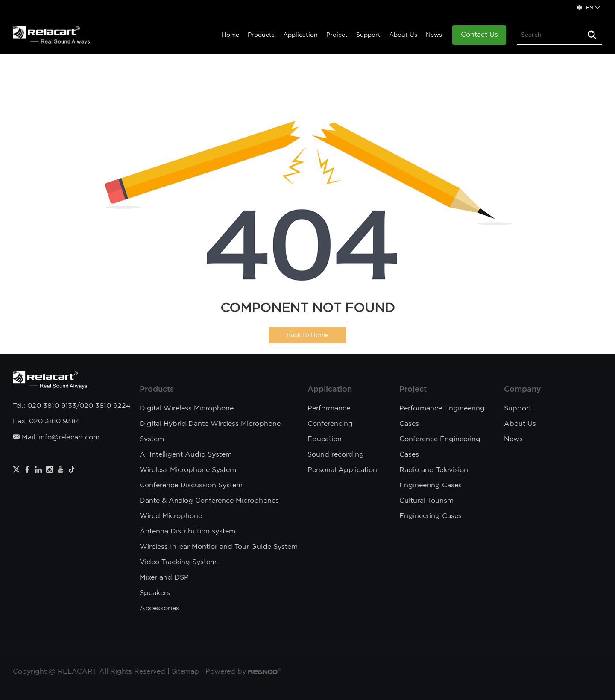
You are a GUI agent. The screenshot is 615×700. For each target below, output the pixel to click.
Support (368, 35)
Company (523, 390)
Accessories (160, 608)
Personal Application (342, 470)
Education (325, 439)
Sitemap (185, 672)
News (434, 35)
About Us (403, 35)
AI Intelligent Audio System (186, 455)
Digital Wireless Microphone (187, 409)
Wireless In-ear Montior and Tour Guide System (219, 547)
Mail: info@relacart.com (56, 438)
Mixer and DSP (164, 578)
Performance (329, 409)
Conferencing (330, 424)
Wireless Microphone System (188, 470)
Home (230, 35)
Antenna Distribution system (187, 532)
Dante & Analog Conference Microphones (209, 501)
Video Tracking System (178, 562)
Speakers (155, 593)
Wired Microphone (171, 516)
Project (337, 35)
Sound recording (336, 455)
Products (261, 35)
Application (300, 35)
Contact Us (479, 35)
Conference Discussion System (191, 485)
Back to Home (307, 335)
